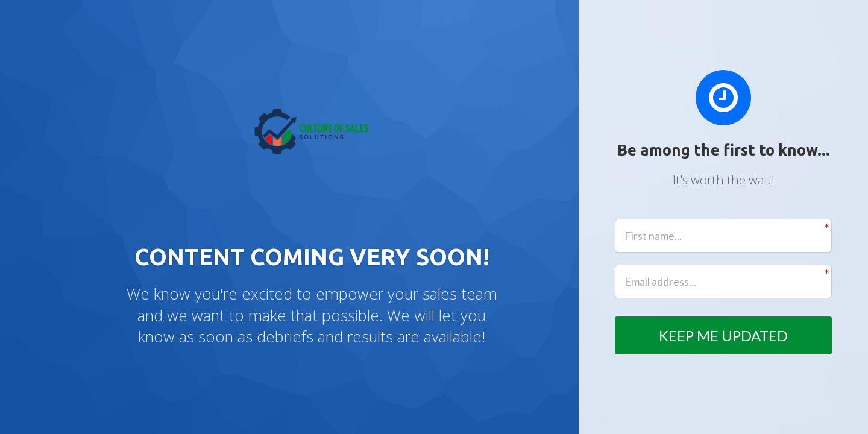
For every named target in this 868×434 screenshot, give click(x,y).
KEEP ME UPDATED (723, 335)
